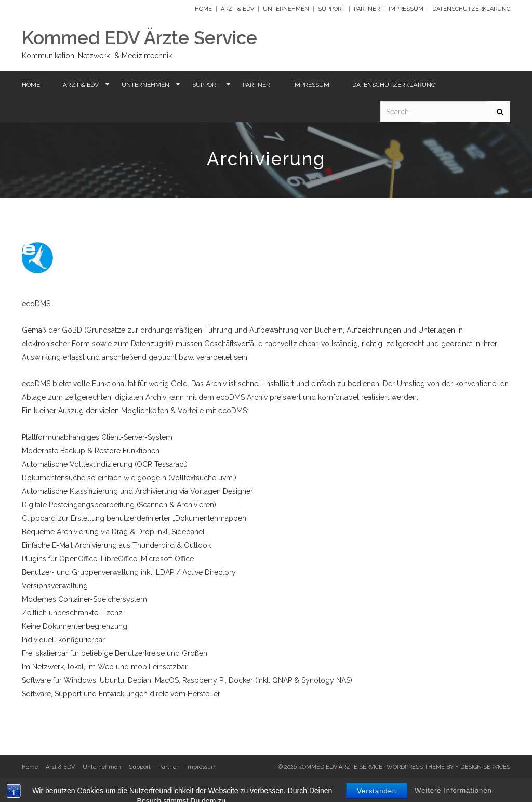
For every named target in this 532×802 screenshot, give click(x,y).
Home (203, 9)
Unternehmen (286, 9)
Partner (367, 9)
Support (331, 9)
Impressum (406, 9)
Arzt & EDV (237, 9)
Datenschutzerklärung (471, 9)
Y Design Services (483, 767)
